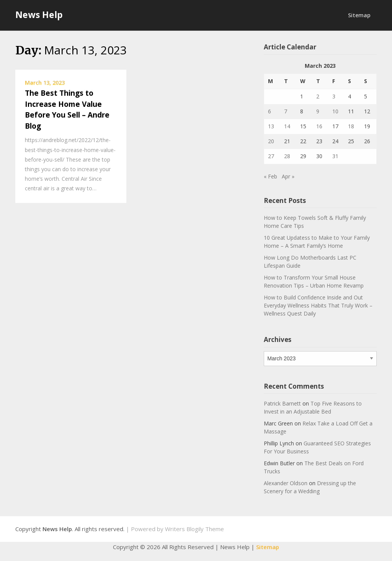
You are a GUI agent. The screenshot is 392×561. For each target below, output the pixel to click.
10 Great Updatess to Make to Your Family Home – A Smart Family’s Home (317, 242)
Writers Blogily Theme (194, 529)
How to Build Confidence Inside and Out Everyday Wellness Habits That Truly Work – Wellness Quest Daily (318, 305)
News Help (39, 15)
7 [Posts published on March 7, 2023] (286, 111)
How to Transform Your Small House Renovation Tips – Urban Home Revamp (314, 281)
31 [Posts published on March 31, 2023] (335, 156)
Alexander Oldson (286, 483)
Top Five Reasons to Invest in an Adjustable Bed (313, 407)
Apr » (288, 176)
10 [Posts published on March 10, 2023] (335, 111)
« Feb (270, 176)
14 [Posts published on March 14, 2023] (287, 126)
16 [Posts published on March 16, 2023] (319, 126)
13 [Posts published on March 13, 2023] (271, 126)
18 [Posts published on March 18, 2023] (351, 126)
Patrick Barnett (282, 403)
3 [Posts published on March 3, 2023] (334, 96)
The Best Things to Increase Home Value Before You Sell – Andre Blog (67, 110)
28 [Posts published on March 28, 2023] (287, 156)
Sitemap (359, 15)
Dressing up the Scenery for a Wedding (310, 487)
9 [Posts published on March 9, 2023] (318, 111)
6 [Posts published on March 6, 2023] (269, 111)
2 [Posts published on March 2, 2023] (318, 96)
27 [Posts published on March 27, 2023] (271, 156)
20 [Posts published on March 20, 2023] (271, 141)
